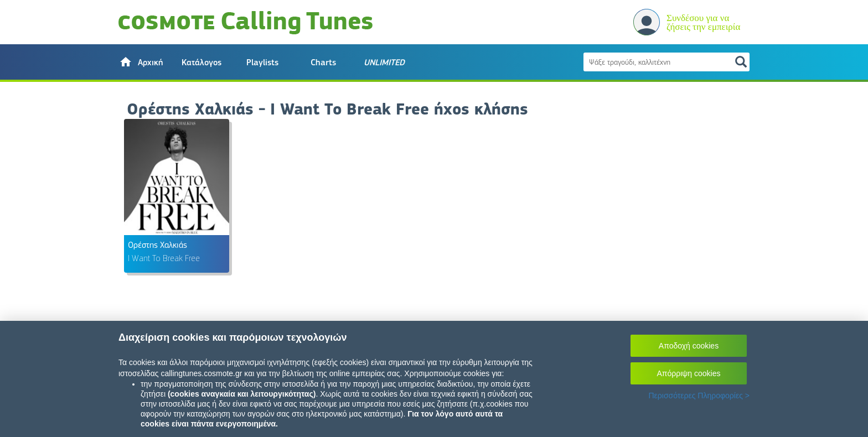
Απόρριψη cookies (689, 373)
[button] (141, 62)
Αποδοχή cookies (689, 346)
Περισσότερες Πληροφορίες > (699, 396)
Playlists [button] (262, 63)
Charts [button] (323, 63)
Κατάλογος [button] (201, 63)
